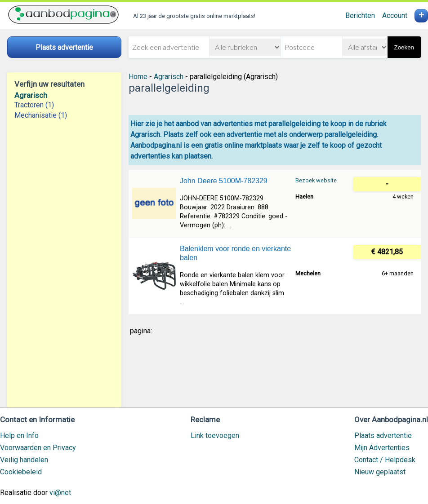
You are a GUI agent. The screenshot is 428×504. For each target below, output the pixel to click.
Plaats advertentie (383, 435)
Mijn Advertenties (382, 448)
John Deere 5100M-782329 (224, 181)
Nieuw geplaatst (380, 472)
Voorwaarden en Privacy (38, 448)
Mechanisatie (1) (41, 115)
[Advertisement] (64, 264)
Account (395, 15)
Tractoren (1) (34, 105)
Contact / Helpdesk (385, 460)
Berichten (360, 15)
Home (138, 77)
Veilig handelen (24, 460)
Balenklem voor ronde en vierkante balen (235, 253)
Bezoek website (316, 180)
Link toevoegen (215, 435)
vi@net (60, 493)
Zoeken (404, 47)
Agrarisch (31, 95)
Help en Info (19, 435)
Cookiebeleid (21, 472)
